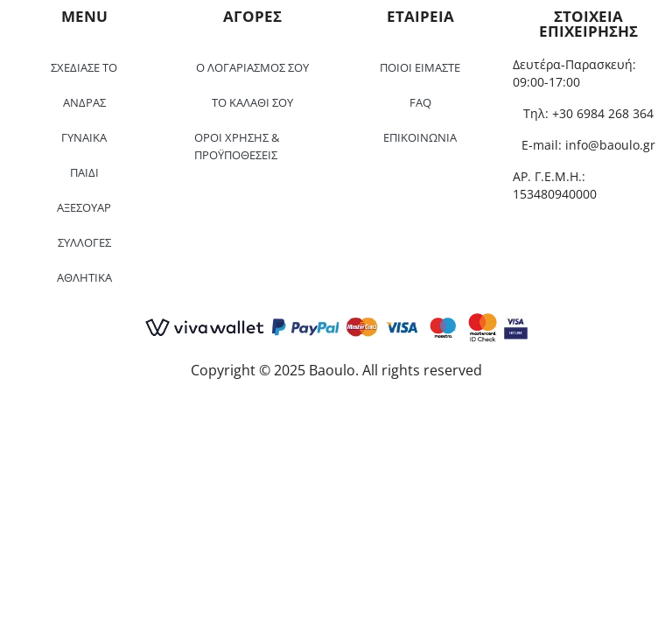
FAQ (420, 102)
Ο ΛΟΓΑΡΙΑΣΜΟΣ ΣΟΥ (252, 67)
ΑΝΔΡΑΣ (84, 102)
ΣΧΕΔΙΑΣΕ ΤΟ (84, 67)
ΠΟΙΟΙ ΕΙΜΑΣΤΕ (420, 67)
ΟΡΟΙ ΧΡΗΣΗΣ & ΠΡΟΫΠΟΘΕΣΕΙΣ (237, 146)
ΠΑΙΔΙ (84, 172)
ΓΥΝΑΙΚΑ (84, 137)
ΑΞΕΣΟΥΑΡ (84, 207)
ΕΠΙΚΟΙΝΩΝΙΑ (420, 137)
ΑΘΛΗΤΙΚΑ (84, 277)
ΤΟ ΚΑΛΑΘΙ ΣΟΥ (252, 102)
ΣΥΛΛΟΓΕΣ (84, 242)
